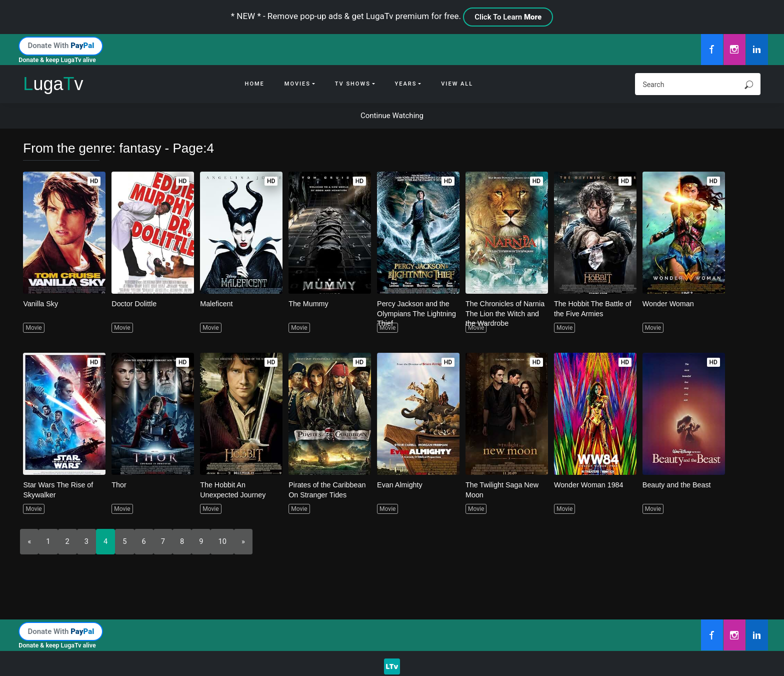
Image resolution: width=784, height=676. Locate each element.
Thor (119, 485)
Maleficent (217, 303)
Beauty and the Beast (678, 485)
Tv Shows (353, 84)
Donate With (61, 46)
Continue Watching (392, 116)
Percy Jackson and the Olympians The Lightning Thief (415, 313)
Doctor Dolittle (135, 303)
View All (457, 84)
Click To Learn (508, 17)
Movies (297, 84)
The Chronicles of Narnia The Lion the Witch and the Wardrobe (506, 313)
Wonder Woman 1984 (590, 485)
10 (223, 541)
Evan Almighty (401, 485)
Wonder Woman (669, 303)
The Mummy (309, 303)
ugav (53, 84)
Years (406, 84)
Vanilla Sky (41, 303)
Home (255, 84)
